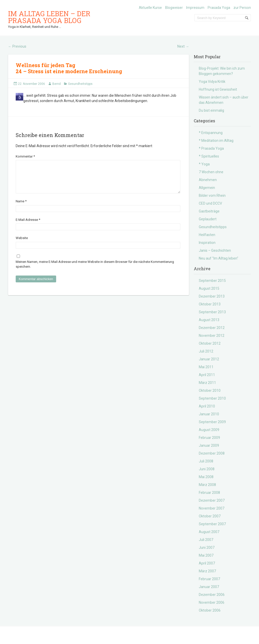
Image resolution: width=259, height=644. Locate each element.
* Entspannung (211, 133)
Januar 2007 (209, 587)
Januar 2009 (209, 445)
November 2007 (212, 508)
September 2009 (212, 422)
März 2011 (207, 383)
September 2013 (212, 312)
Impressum (195, 8)
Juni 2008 (207, 469)
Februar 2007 (209, 579)
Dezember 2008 (212, 453)
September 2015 (212, 281)
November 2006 (212, 602)
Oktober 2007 (210, 516)
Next (183, 46)
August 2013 (209, 320)
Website (22, 244)
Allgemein (207, 188)
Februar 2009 (209, 438)
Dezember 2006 (212, 595)
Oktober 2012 (210, 343)
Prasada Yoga (219, 8)
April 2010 (207, 406)
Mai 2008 (206, 477)
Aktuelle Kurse (150, 8)
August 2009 (209, 430)
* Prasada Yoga (211, 148)
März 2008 (207, 485)
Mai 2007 (206, 555)
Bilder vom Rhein (212, 196)
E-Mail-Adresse (28, 226)
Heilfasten (207, 235)
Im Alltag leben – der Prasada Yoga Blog (49, 17)
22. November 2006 (31, 84)
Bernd (57, 84)
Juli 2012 (206, 351)
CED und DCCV (210, 203)
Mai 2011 (206, 367)
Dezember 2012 (212, 328)
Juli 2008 (206, 461)
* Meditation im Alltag (216, 141)
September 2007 (212, 524)
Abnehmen (208, 180)
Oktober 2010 (210, 391)
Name (21, 207)
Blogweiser (174, 8)
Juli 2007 (206, 540)
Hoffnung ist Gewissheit (218, 89)
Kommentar (25, 156)
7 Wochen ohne (211, 172)
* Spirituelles (209, 156)
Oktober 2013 (210, 304)
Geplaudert (208, 219)
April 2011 (207, 375)
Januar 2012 (209, 359)
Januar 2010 (209, 414)
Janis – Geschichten (215, 250)
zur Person (242, 8)
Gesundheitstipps (80, 84)
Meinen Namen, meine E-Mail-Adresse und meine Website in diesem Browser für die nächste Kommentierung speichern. (95, 270)
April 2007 (207, 563)
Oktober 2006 (210, 610)
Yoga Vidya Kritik (212, 82)
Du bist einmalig (211, 110)
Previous (17, 46)
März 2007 (207, 571)
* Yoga (204, 164)
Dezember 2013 (212, 296)
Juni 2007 (207, 548)
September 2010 (212, 398)
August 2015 (209, 288)
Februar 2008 (209, 493)
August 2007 (209, 532)
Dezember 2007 (212, 500)
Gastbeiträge (209, 211)
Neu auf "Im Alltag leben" (219, 258)
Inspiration (207, 243)
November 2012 (212, 336)
